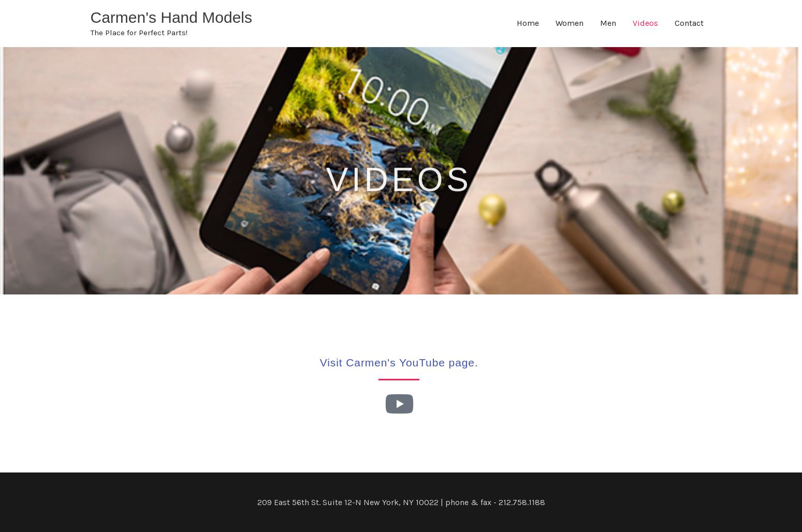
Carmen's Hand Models (172, 17)
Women (570, 23)
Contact (689, 23)
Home (528, 23)
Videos (645, 23)
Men (608, 23)
